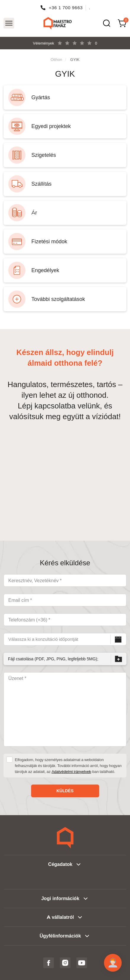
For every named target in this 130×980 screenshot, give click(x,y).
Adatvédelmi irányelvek (71, 771)
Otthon (56, 59)
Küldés (65, 791)
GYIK (75, 59)
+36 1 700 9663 (66, 8)
